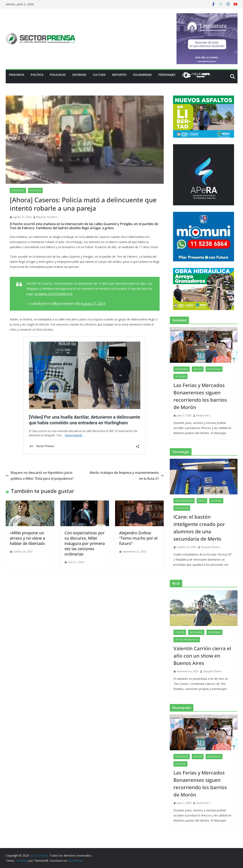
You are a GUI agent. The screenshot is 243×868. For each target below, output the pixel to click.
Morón (198, 369)
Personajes (167, 75)
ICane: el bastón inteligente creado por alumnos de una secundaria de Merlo (199, 528)
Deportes (119, 75)
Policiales (58, 75)
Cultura (99, 75)
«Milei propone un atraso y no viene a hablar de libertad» (28, 538)
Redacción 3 (203, 415)
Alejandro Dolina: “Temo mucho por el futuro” (138, 538)
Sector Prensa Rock (187, 640)
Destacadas (18, 190)
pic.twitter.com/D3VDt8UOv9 (53, 294)
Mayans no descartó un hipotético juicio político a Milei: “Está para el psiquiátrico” (40, 476)
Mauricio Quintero (47, 217)
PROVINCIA (17, 75)
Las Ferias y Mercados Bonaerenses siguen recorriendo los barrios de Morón (200, 396)
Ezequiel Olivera (210, 547)
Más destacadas (184, 501)
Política (37, 75)
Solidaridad (142, 75)
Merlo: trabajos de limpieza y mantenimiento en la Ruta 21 (127, 476)
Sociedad (79, 75)
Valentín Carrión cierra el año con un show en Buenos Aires (202, 656)
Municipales (214, 369)
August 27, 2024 (93, 304)
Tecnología (182, 508)
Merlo (202, 501)
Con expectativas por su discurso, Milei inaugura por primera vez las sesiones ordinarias (85, 543)
